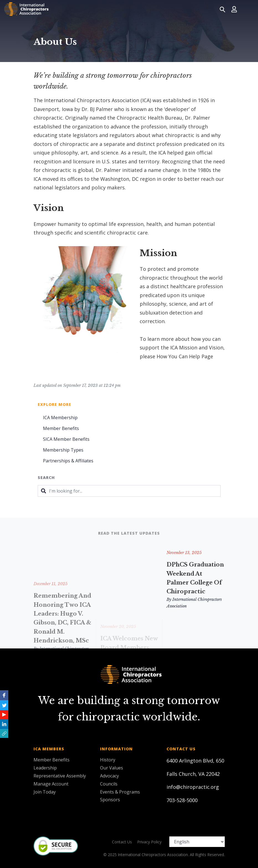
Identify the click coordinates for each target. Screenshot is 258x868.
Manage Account (51, 784)
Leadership (45, 768)
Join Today (45, 792)
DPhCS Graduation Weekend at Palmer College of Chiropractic (195, 578)
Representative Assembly (60, 776)
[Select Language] (197, 842)
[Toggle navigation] (247, 9)
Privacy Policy (149, 842)
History (108, 760)
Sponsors (110, 800)
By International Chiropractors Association (194, 603)
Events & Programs (120, 792)
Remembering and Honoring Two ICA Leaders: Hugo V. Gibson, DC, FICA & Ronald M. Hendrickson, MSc (62, 644)
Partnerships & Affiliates (68, 461)
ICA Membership (60, 418)
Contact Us (122, 842)
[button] (4, 733)
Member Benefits (61, 428)
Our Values (112, 768)
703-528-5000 (182, 800)
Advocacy (109, 776)
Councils (109, 784)
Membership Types (63, 450)
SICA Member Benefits (66, 439)
